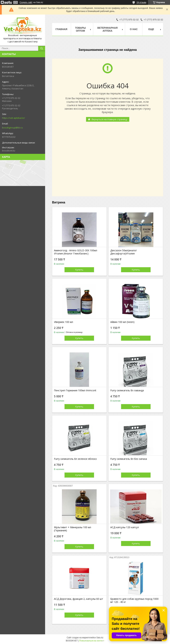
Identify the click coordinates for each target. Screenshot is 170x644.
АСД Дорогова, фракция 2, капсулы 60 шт (78, 599)
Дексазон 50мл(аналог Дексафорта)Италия (124, 252)
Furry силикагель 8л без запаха (129, 459)
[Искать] (42, 48)
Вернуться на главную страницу (109, 119)
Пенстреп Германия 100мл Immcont (75, 390)
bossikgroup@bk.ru (12, 128)
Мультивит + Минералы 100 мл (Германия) (73, 529)
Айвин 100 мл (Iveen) (122, 322)
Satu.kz (100, 638)
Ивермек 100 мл (63, 322)
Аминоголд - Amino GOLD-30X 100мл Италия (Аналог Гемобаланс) (76, 252)
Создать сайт (26, 2)
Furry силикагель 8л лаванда (127, 390)
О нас (134, 29)
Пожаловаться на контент (92, 641)
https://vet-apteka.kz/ (14, 118)
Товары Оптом (80, 29)
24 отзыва (141, 2)
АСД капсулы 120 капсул (125, 527)
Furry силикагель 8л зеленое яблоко (75, 459)
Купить (79, 270)
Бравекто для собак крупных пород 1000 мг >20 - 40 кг (134, 600)
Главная (61, 29)
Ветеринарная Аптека (107, 29)
